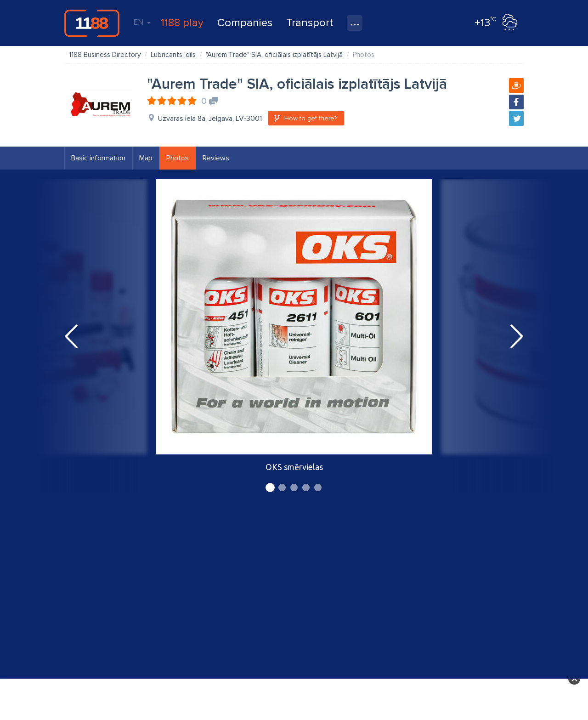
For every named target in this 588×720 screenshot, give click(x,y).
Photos (178, 158)
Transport (310, 23)
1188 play (182, 23)
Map (146, 158)
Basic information (98, 158)
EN (142, 22)
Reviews (216, 158)
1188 (92, 23)
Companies (245, 23)
